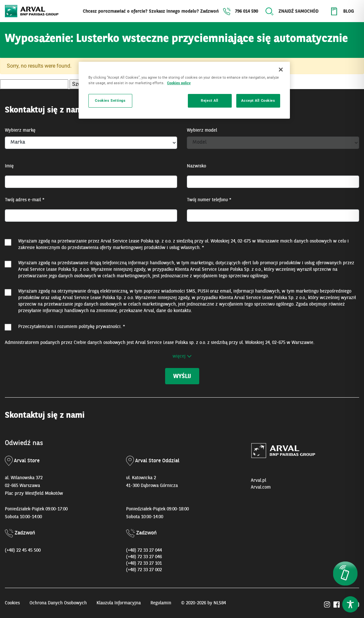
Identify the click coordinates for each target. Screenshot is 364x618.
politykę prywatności (100, 327)
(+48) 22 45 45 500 (23, 550)
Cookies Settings (110, 100)
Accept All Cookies (258, 100)
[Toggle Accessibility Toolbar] (350, 604)
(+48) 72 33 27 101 (144, 563)
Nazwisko (196, 166)
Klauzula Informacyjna (119, 603)
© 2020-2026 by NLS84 (203, 603)
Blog (349, 11)
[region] (184, 90)
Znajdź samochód (299, 11)
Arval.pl (259, 480)
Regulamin (161, 603)
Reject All (210, 100)
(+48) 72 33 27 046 (144, 557)
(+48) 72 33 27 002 (144, 570)
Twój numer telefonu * (209, 200)
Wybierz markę (20, 130)
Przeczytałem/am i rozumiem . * (72, 327)
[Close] (281, 70)
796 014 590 (247, 11)
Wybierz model (202, 130)
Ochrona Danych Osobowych (58, 603)
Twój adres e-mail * (25, 200)
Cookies (12, 603)
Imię (9, 166)
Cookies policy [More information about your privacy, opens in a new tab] (179, 83)
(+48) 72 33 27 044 (144, 550)
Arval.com (261, 487)
